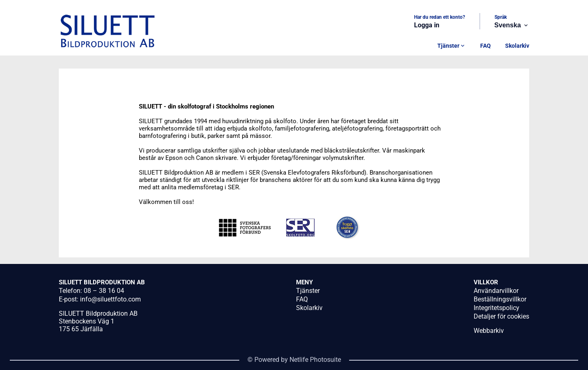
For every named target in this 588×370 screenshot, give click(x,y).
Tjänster (452, 46)
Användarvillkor (496, 291)
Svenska (512, 25)
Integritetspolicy (497, 308)
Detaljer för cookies (501, 316)
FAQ (486, 46)
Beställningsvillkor (500, 299)
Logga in (427, 25)
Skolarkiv (517, 46)
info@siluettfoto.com (110, 299)
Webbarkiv (489, 331)
